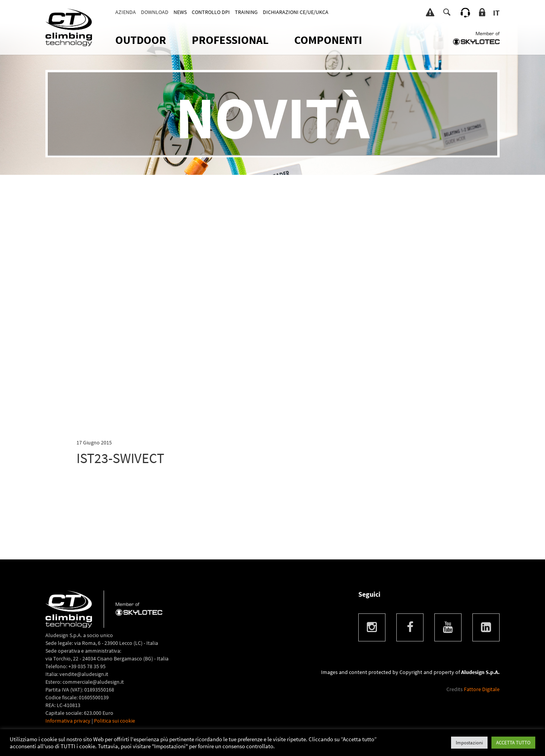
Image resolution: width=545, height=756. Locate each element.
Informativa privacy (68, 721)
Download (155, 12)
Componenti (328, 40)
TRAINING (246, 12)
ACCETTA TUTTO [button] (513, 743)
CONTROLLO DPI (211, 12)
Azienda (126, 12)
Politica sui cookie (115, 721)
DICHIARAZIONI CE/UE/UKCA (296, 12)
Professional (230, 40)
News (180, 12)
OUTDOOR (141, 40)
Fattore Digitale (482, 689)
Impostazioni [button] (469, 743)
